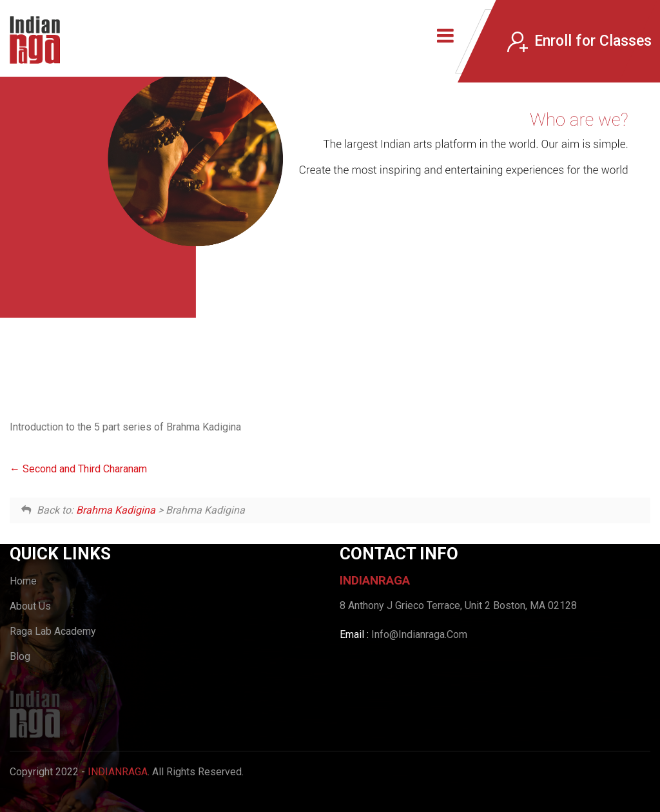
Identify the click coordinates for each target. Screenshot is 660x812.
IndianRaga (118, 772)
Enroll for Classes (579, 42)
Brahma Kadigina (116, 510)
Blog (20, 656)
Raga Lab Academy (53, 631)
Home (23, 581)
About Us (30, 606)
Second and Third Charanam (78, 469)
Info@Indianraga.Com (419, 634)
